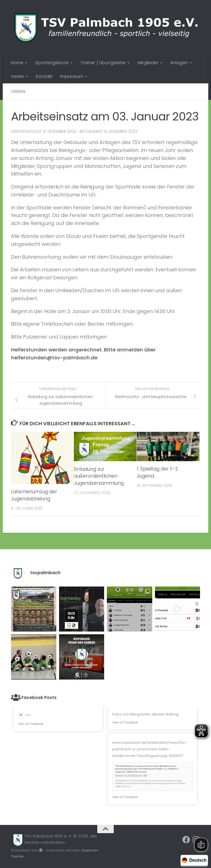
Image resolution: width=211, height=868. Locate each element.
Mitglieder (148, 63)
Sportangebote (52, 63)
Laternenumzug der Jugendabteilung (34, 495)
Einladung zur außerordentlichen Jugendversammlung (99, 476)
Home (17, 63)
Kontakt (44, 76)
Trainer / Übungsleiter (103, 63)
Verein (17, 76)
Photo (24, 715)
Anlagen (179, 63)
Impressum (72, 76)
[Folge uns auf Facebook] (186, 840)
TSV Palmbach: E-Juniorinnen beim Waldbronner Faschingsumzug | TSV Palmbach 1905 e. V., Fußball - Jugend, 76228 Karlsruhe (147, 769)
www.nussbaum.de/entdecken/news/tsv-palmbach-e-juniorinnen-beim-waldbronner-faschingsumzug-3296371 (149, 749)
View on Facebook (31, 724)
